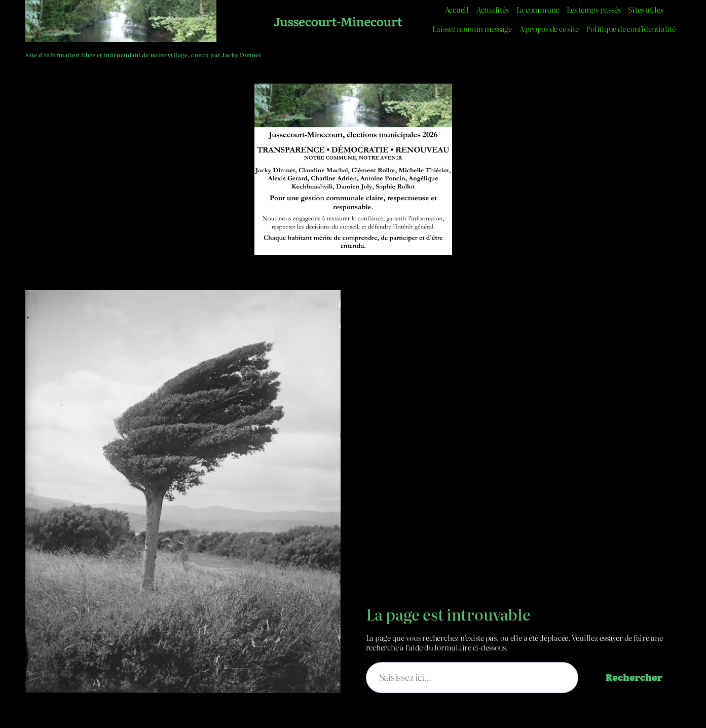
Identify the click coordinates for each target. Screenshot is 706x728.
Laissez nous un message (472, 29)
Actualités (493, 9)
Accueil (457, 9)
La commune (538, 9)
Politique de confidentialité (630, 29)
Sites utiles (645, 9)
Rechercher (634, 677)
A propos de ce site (549, 29)
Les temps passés (593, 9)
